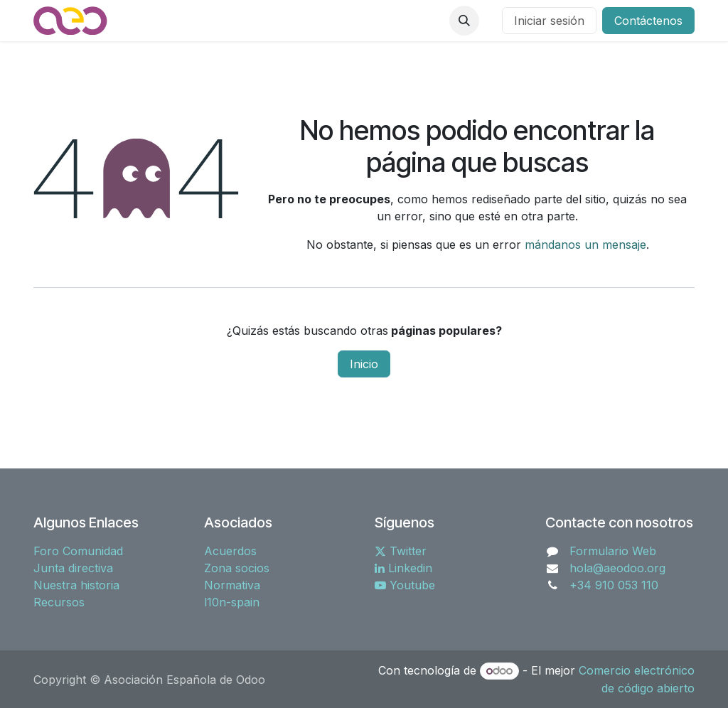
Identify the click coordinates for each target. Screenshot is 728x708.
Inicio (364, 364)
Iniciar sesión (549, 21)
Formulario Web (613, 551)
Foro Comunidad (78, 551)
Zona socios (237, 568)
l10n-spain (232, 602)
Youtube (405, 585)
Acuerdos (230, 551)
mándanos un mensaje (585, 245)
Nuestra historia (76, 585)
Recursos (59, 602)
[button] (464, 21)
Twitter (401, 551)
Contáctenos (648, 21)
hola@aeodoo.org (617, 568)
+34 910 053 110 (614, 585)
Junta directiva (73, 568)
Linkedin (403, 568)
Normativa (232, 585)
